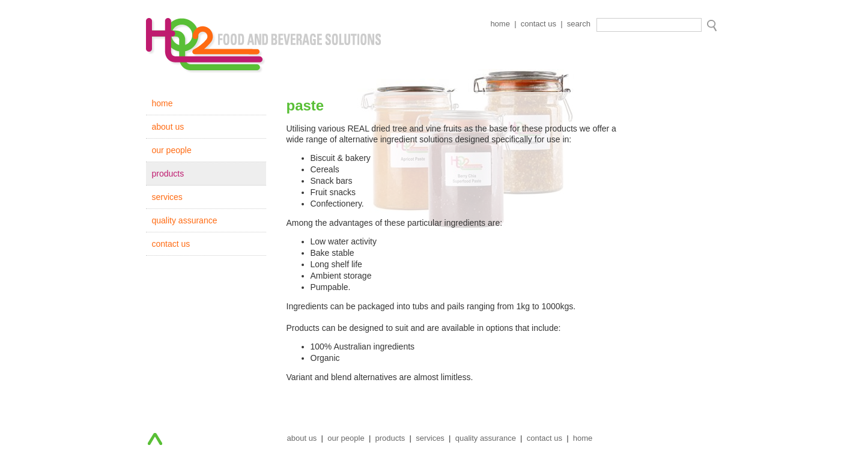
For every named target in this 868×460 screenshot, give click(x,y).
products (168, 174)
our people (172, 150)
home (500, 24)
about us (168, 127)
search (579, 24)
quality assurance (185, 220)
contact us (539, 24)
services (167, 197)
